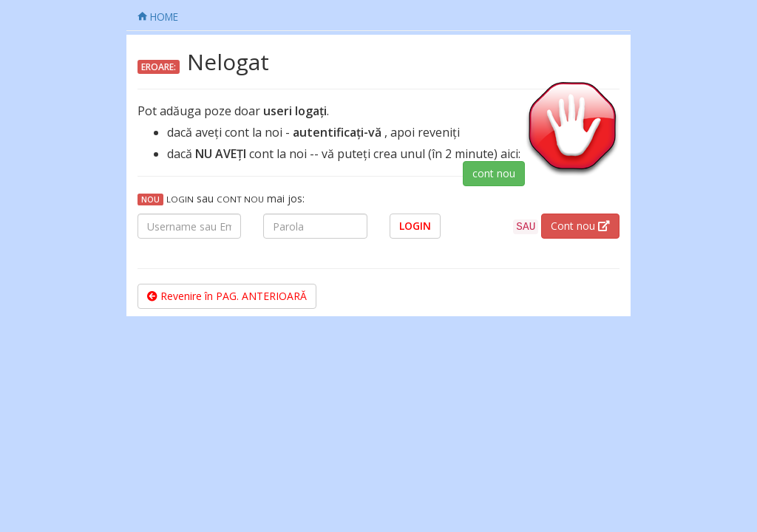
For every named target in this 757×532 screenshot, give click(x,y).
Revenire (227, 296)
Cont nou (580, 226)
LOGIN (415, 226)
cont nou (494, 173)
